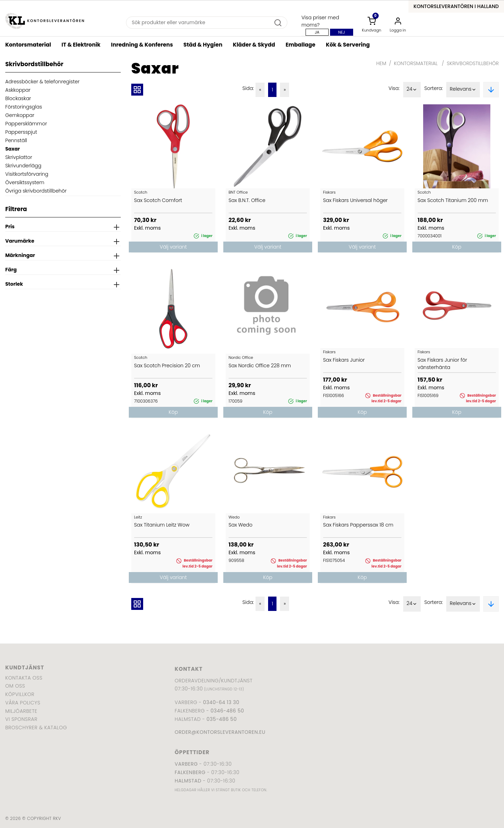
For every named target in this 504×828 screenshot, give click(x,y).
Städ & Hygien (203, 45)
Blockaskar (18, 98)
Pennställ (16, 140)
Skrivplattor (19, 157)
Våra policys (23, 703)
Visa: (394, 88)
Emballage (300, 45)
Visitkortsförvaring (27, 174)
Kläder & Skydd (254, 45)
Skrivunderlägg (23, 166)
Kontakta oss (24, 678)
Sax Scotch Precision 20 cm (167, 366)
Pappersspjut (21, 132)
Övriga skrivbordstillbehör (36, 191)
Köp (457, 247)
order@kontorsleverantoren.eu (220, 732)
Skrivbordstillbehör (473, 63)
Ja (317, 32)
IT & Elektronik (81, 45)
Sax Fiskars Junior (344, 360)
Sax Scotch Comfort (158, 200)
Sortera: (433, 88)
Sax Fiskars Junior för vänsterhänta (442, 364)
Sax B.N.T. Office (247, 200)
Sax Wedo (240, 525)
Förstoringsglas (24, 107)
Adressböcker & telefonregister (42, 82)
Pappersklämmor (26, 124)
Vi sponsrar (21, 719)
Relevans (463, 90)
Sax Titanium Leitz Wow (162, 525)
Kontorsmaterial (28, 45)
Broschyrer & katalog (36, 728)
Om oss (15, 686)
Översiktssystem (25, 182)
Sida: (248, 88)
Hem (381, 63)
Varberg (186, 764)
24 (412, 90)
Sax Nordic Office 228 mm (260, 366)
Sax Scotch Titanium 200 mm (453, 200)
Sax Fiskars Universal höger (355, 200)
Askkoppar (18, 90)
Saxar (13, 149)
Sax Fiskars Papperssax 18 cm (358, 525)
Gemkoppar (20, 115)
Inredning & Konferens (142, 45)
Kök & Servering (348, 45)
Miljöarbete (21, 711)
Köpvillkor (20, 694)
